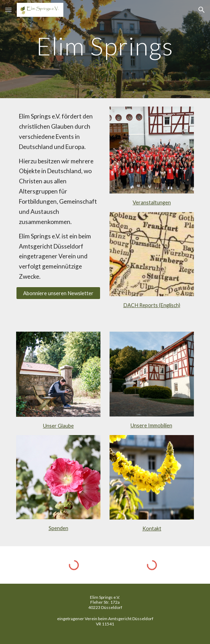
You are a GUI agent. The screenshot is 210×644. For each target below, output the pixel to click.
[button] (8, 10)
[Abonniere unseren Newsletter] (58, 293)
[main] (105, 49)
